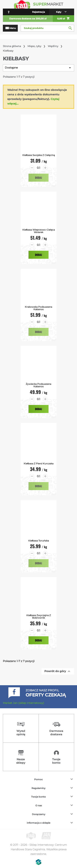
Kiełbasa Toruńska (39, 541)
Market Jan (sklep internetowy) (24, 703)
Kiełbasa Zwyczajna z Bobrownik (39, 616)
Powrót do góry (58, 671)
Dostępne (38, 68)
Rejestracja (38, 12)
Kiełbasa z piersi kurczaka (39, 464)
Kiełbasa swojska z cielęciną (39, 155)
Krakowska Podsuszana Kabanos (38, 308)
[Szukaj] (47, 28)
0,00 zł (64, 19)
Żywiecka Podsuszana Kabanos (38, 385)
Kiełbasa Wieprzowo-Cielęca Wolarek (39, 231)
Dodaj (38, 178)
